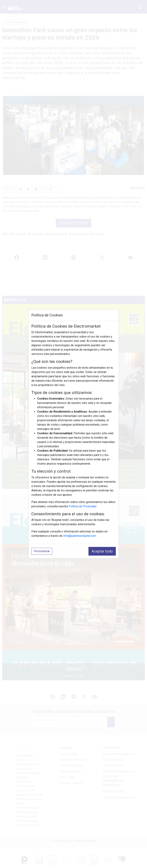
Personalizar (42, 551)
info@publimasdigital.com (80, 536)
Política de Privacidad (82, 506)
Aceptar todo (102, 551)
